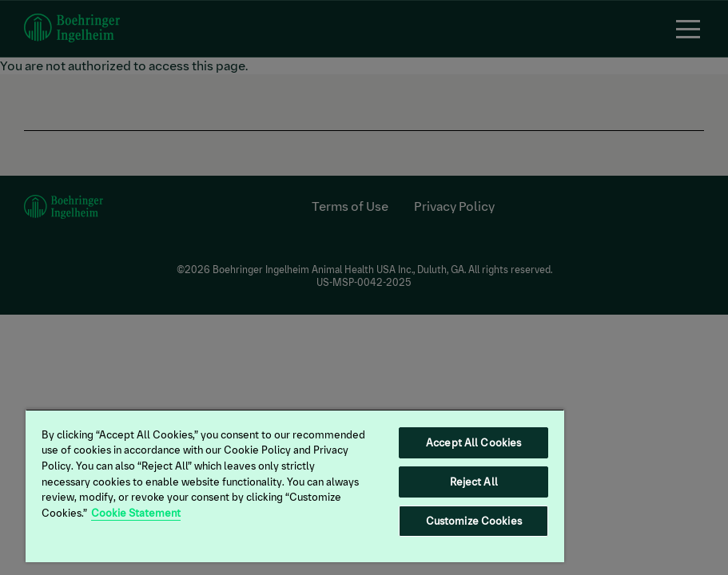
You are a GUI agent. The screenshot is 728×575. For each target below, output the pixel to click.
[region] (295, 486)
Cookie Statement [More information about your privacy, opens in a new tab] (136, 513)
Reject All (474, 482)
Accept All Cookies (473, 443)
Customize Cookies (474, 521)
